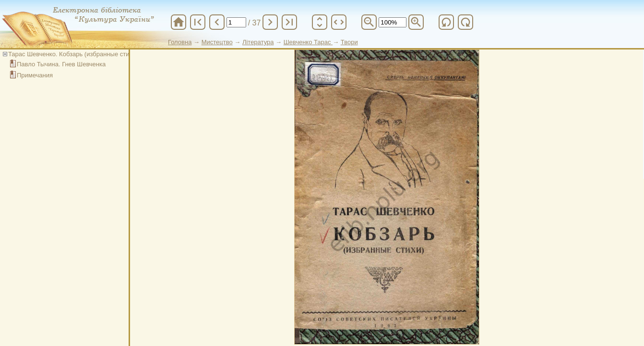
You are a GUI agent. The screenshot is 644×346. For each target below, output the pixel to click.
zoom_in (416, 22)
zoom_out (369, 22)
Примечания (35, 75)
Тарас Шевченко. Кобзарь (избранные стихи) (73, 54)
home (179, 22)
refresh (446, 22)
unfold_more (320, 22)
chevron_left (217, 22)
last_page (289, 22)
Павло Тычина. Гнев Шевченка (61, 64)
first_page (198, 22)
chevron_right (270, 22)
